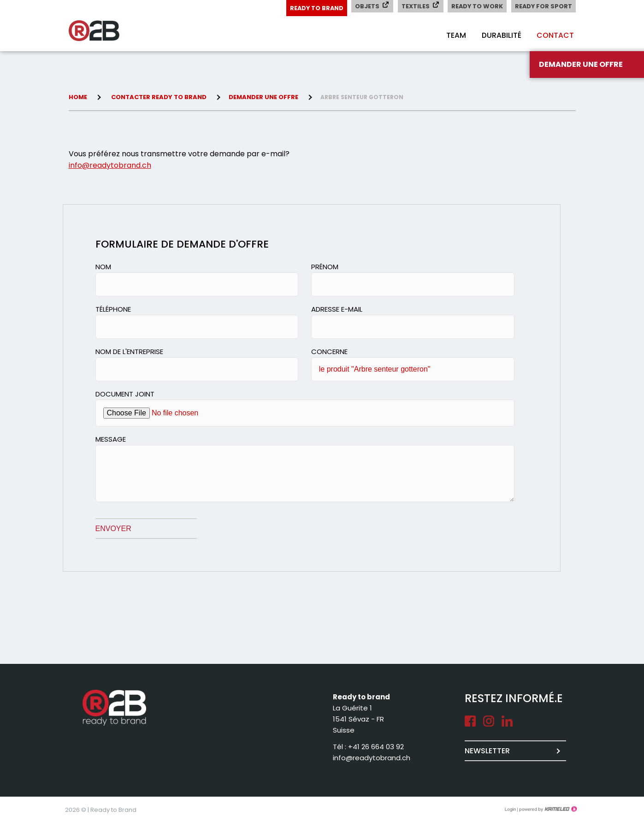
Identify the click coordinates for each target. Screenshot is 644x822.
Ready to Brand (313, 8)
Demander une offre (263, 97)
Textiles (418, 6)
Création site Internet (547, 809)
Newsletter (487, 751)
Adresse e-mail (337, 309)
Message (111, 439)
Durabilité (500, 35)
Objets (370, 6)
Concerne (329, 352)
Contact (555, 35)
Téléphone (113, 309)
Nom (103, 267)
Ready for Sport (543, 6)
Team (453, 35)
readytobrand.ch (106, 31)
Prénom (325, 267)
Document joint (125, 394)
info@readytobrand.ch (110, 165)
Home (78, 97)
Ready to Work (476, 6)
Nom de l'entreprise (129, 352)
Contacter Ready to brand (159, 97)
